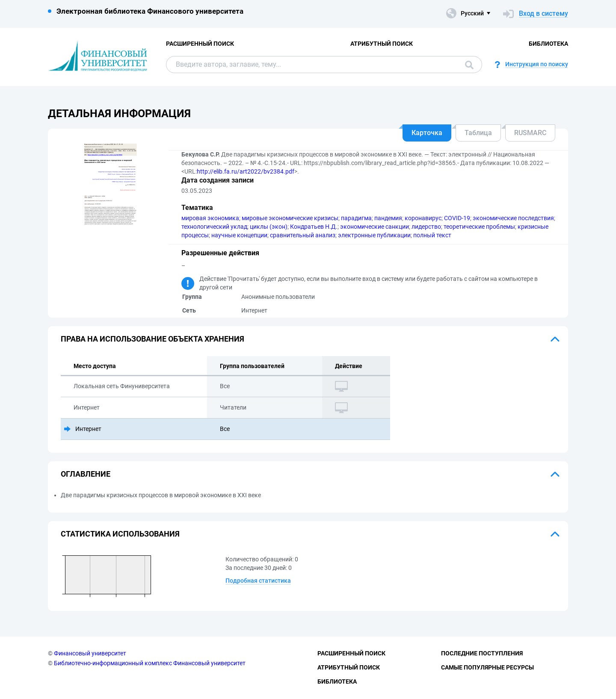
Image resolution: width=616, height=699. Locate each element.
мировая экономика (210, 218)
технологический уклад (214, 227)
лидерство (426, 227)
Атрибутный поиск (382, 44)
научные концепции (239, 235)
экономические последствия (513, 218)
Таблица (478, 133)
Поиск (469, 65)
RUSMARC (530, 133)
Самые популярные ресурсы (487, 667)
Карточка (427, 133)
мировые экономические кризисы (290, 218)
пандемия (388, 218)
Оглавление (86, 474)
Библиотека (548, 44)
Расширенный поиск (200, 44)
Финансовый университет (90, 653)
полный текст (432, 235)
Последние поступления (482, 653)
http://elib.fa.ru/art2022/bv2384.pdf (246, 171)
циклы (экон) (269, 227)
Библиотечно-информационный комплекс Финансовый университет (150, 663)
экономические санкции (375, 227)
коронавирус (423, 218)
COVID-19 (457, 218)
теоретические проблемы (479, 227)
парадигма (356, 218)
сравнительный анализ (303, 235)
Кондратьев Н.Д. (314, 227)
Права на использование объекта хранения (153, 339)
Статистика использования (120, 534)
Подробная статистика (258, 581)
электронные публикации (374, 235)
